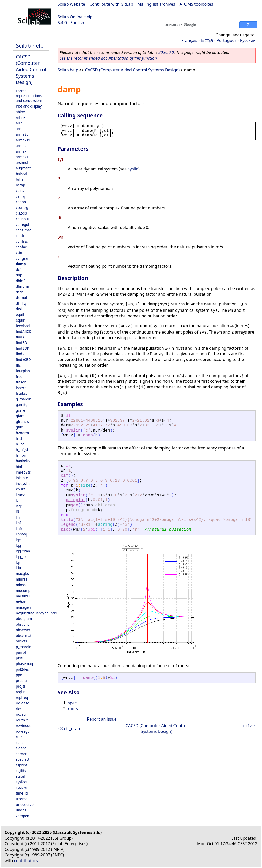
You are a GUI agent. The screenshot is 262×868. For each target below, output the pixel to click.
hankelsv (23, 461)
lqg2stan (23, 551)
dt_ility (21, 303)
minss (21, 585)
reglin (21, 692)
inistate (22, 478)
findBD (21, 343)
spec (72, 703)
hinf (19, 467)
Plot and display (29, 106)
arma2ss (23, 140)
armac (21, 146)
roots (73, 709)
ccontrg (22, 207)
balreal (21, 174)
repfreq (22, 697)
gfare (20, 416)
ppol (19, 675)
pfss (19, 658)
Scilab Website (71, 4)
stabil (20, 776)
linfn (20, 528)
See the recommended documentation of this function (108, 58)
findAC (21, 337)
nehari (21, 602)
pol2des (22, 669)
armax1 (22, 157)
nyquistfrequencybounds (36, 613)
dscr (19, 292)
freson (21, 382)
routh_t (22, 720)
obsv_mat (24, 635)
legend (68, 525)
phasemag (24, 664)
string (105, 525)
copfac (21, 247)
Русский (248, 40)
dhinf (20, 281)
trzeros (22, 799)
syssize (21, 787)
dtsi (19, 309)
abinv (20, 112)
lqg (18, 545)
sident (21, 748)
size (85, 486)
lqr (18, 562)
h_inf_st (22, 450)
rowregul (23, 731)
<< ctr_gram (70, 728)
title (67, 520)
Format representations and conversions (29, 96)
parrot (21, 652)
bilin (19, 179)
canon (21, 202)
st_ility (21, 771)
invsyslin (23, 483)
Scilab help (30, 45)
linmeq (21, 534)
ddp (19, 275)
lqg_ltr (21, 557)
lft (18, 512)
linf (18, 523)
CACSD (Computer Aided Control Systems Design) (31, 69)
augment (23, 168)
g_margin (24, 399)
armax (21, 151)
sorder (21, 754)
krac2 (20, 495)
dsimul (21, 298)
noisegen (23, 607)
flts (18, 365)
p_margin (24, 647)
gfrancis (22, 421)
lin (18, 517)
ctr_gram (23, 258)
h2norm (22, 433)
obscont (22, 624)
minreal (22, 579)
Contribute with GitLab (111, 4)
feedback (23, 326)
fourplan (23, 371)
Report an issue (102, 719)
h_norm (22, 455)
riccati (21, 714)
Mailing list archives (156, 4)
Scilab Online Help (75, 17)
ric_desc (22, 703)
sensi (20, 742)
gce (74, 505)
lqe (18, 540)
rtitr (19, 737)
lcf (18, 500)
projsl (20, 686)
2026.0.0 (166, 52)
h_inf (20, 444)
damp (21, 264)
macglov (23, 574)
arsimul (22, 162)
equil (20, 314)
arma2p (22, 134)
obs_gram (24, 619)
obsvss (21, 641)
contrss (22, 241)
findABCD (24, 331)
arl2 (19, 123)
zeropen (23, 816)
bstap (20, 185)
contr (20, 236)
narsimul (23, 596)
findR (20, 354)
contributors (26, 861)
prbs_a (21, 681)
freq (19, 376)
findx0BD (23, 360)
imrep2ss (23, 472)
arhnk (21, 117)
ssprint (21, 765)
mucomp (23, 590)
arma (20, 129)
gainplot (76, 500)
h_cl (19, 438)
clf (65, 476)
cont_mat (23, 230)
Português (226, 40)
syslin (133, 169)
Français (189, 40)
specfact (23, 759)
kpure (21, 489)
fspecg (21, 388)
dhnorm (23, 286)
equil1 (21, 320)
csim (20, 253)
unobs (21, 810)
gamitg (22, 405)
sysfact (21, 782)
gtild (20, 427)
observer (23, 630)
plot (66, 530)
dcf (18, 269)
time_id (22, 793)
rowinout (23, 726)
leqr (19, 506)
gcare (20, 410)
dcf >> (249, 726)
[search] (198, 25)
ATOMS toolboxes (196, 4)
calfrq (20, 196)
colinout (23, 219)
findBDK (23, 348)
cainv (20, 191)
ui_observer (25, 804)
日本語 (207, 40)
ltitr (19, 568)
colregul (23, 224)
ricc (19, 709)
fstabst (21, 393)
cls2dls (21, 213)
